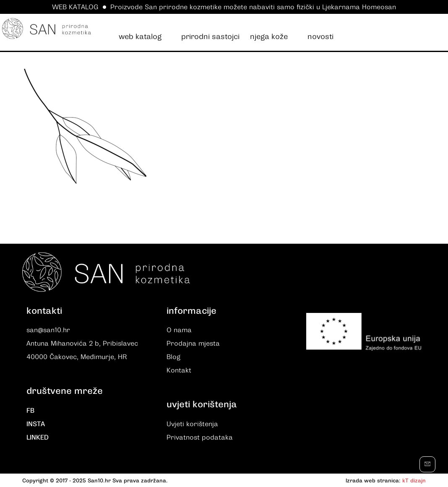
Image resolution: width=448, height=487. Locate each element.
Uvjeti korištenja (192, 424)
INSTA (36, 424)
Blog (173, 357)
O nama (179, 330)
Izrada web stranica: (373, 480)
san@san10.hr (48, 330)
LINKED (38, 438)
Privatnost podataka (200, 438)
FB (30, 411)
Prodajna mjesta (193, 344)
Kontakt (179, 370)
